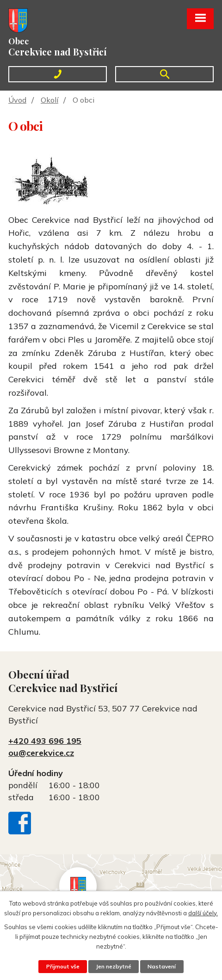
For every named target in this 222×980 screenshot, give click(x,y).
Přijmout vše (63, 966)
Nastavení (162, 966)
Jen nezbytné (114, 966)
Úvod (17, 100)
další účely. (203, 913)
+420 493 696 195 (45, 741)
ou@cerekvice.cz (41, 753)
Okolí (49, 100)
